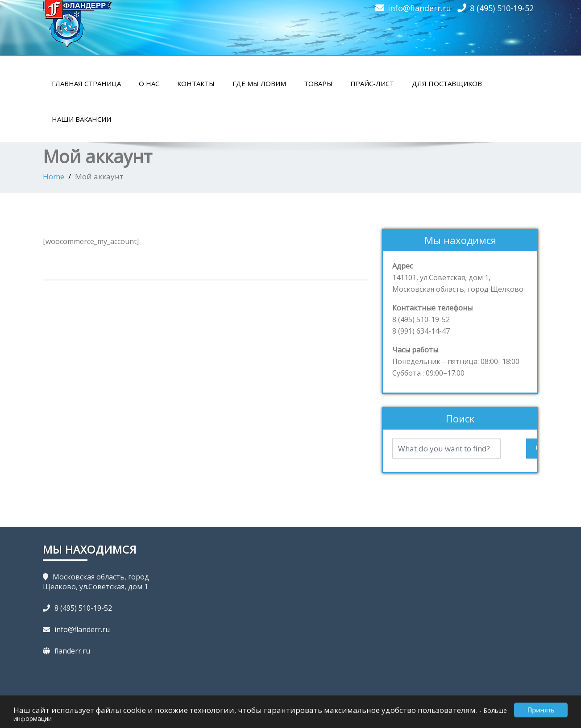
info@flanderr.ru (419, 8)
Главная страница (86, 83)
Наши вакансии (81, 119)
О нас (149, 83)
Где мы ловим (259, 83)
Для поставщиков (447, 83)
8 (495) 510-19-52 (502, 8)
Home (54, 176)
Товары (318, 83)
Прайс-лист (372, 83)
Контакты (196, 83)
